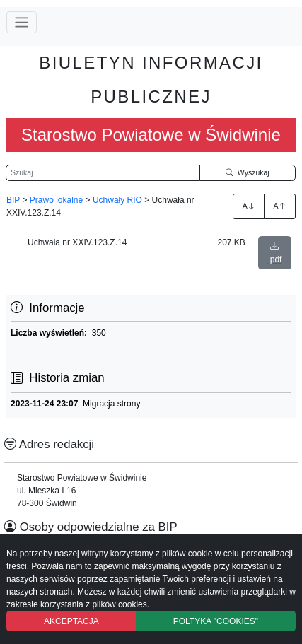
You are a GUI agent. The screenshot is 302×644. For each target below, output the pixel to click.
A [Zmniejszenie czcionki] (280, 206)
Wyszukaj (248, 172)
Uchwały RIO (117, 200)
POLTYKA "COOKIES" (216, 621)
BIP (13, 200)
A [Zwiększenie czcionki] (249, 206)
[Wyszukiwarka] (103, 173)
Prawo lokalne (56, 200)
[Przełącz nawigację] (22, 22)
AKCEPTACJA (71, 621)
